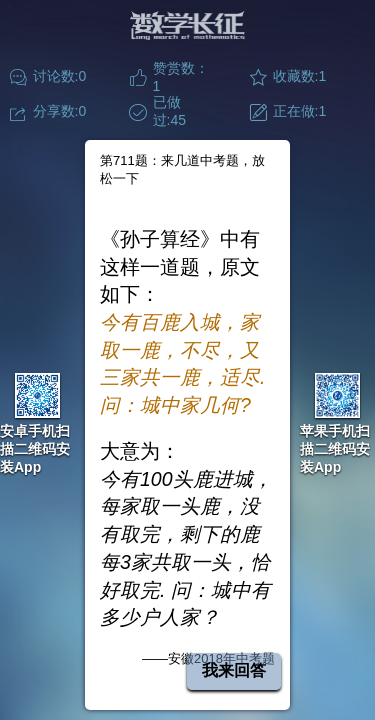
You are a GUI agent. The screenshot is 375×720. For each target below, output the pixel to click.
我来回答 (234, 670)
